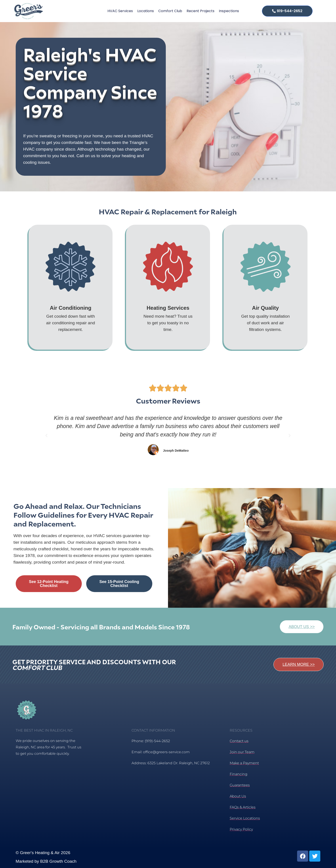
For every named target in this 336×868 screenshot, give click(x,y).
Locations (146, 11)
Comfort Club (170, 11)
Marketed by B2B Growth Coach (46, 861)
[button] (46, 436)
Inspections (229, 11)
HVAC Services (120, 11)
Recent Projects (200, 11)
